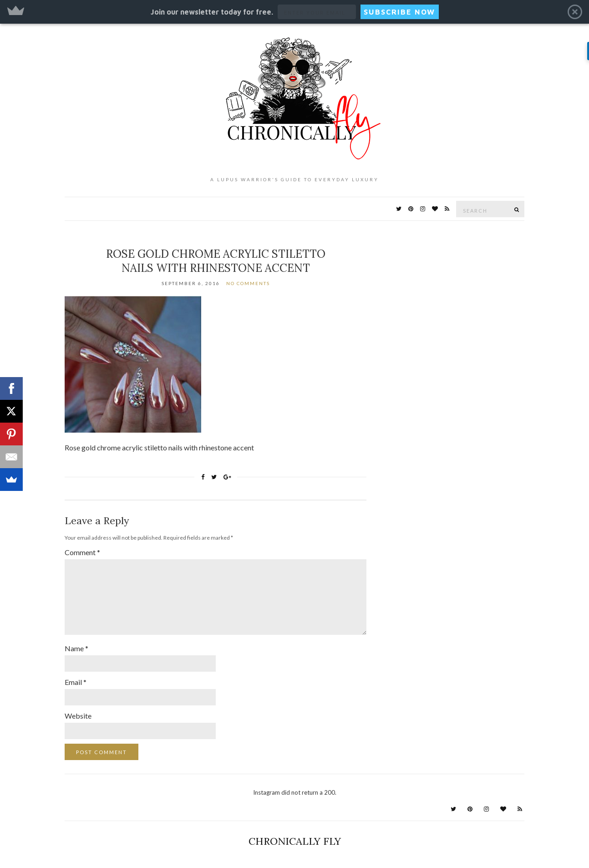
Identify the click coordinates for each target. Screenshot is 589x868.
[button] (294, 12)
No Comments (248, 283)
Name (76, 648)
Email (76, 682)
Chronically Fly (295, 841)
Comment (82, 552)
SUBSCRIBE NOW (399, 12)
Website (78, 716)
